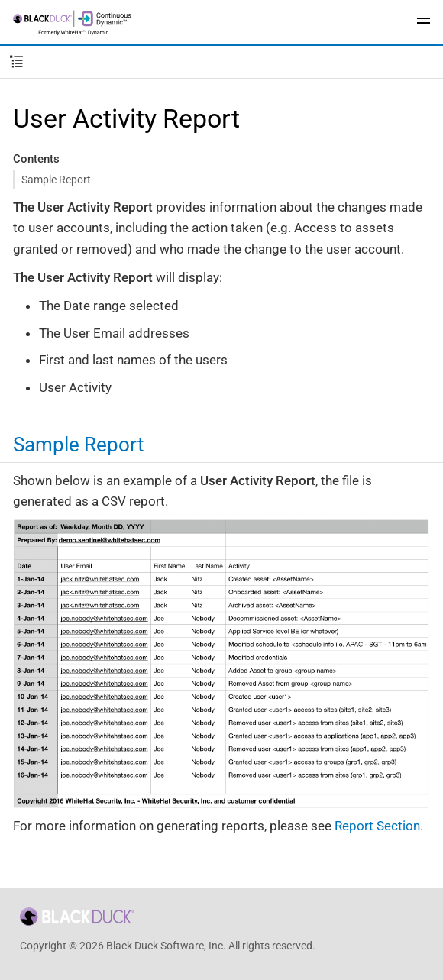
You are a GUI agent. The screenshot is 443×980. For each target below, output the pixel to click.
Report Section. (379, 826)
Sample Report (56, 180)
